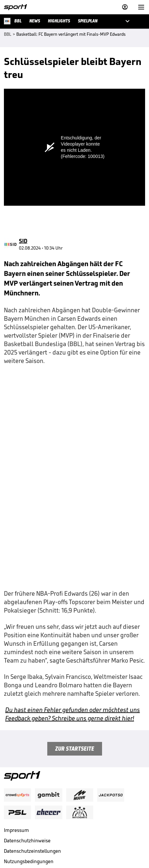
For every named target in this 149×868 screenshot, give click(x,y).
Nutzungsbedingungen (29, 800)
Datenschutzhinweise (27, 779)
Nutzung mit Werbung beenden (38, 810)
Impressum (16, 768)
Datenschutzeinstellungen (32, 789)
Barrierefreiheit (21, 820)
